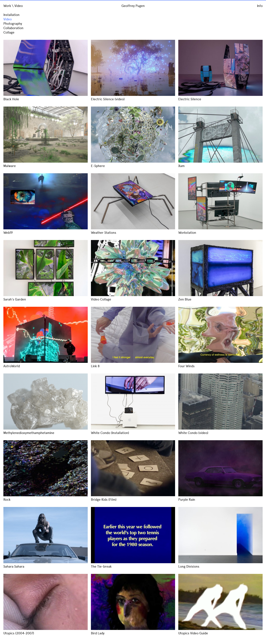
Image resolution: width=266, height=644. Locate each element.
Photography (13, 24)
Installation (11, 15)
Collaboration (13, 28)
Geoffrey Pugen (133, 6)
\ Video (17, 6)
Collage (9, 32)
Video (8, 19)
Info (260, 6)
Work (7, 6)
